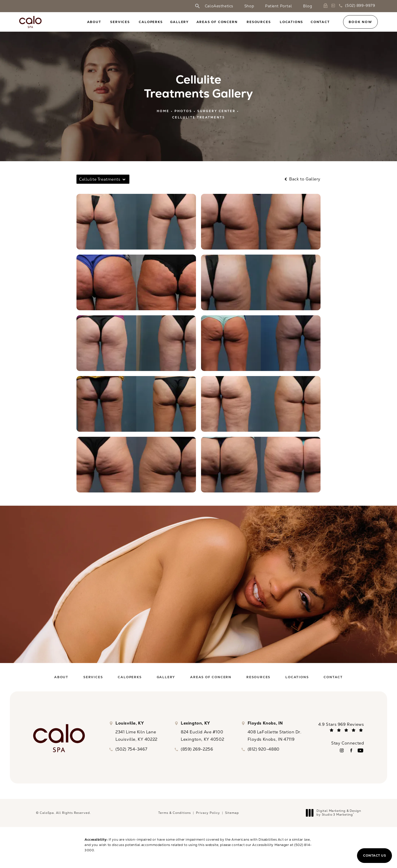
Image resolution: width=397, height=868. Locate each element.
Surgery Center (216, 111)
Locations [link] (291, 22)
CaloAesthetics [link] (219, 6)
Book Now (360, 22)
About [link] (94, 22)
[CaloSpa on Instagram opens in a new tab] (342, 750)
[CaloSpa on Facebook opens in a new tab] (351, 750)
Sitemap (232, 813)
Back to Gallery (302, 179)
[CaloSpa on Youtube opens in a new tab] (360, 750)
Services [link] (120, 22)
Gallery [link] (180, 22)
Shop (249, 6)
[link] (326, 6)
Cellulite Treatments (199, 117)
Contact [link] (320, 22)
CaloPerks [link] (151, 22)
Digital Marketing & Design (335, 813)
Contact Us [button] (374, 855)
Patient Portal (279, 6)
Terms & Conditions (175, 813)
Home (163, 111)
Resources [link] (259, 22)
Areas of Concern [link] (217, 22)
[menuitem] (95, 22)
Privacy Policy (208, 813)
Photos (183, 111)
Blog (307, 6)
